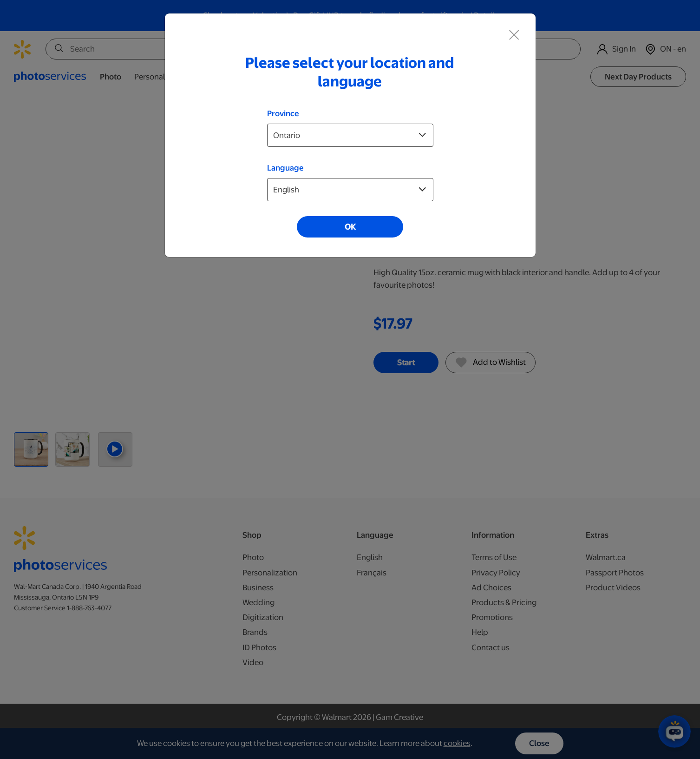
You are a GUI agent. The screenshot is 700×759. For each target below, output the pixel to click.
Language (285, 168)
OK (350, 227)
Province (283, 113)
